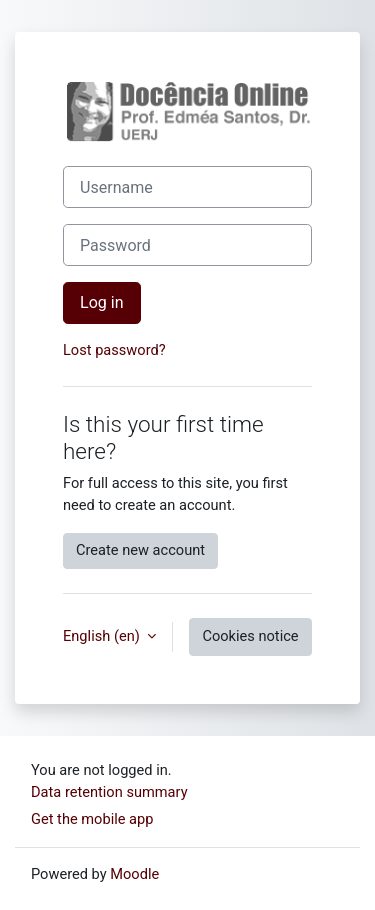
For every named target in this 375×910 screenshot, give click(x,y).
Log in (102, 302)
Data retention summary (109, 792)
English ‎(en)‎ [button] (103, 636)
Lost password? (114, 350)
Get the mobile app (92, 819)
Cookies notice (250, 636)
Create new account (140, 550)
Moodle (134, 874)
